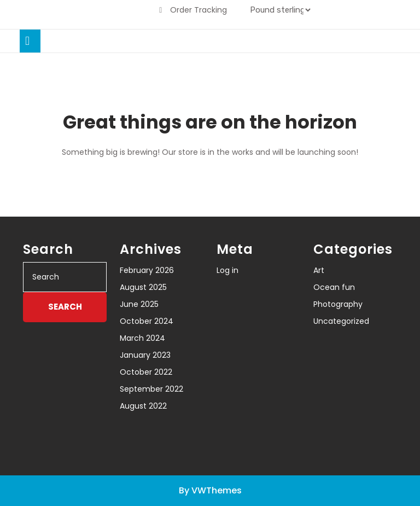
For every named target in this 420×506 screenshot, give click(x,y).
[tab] (30, 41)
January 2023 (145, 355)
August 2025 (143, 287)
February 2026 (147, 270)
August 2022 (143, 406)
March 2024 (142, 338)
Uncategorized (341, 321)
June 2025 (139, 304)
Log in (227, 270)
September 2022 (151, 389)
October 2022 (146, 372)
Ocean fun (334, 287)
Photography (338, 304)
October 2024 (147, 321)
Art (319, 270)
